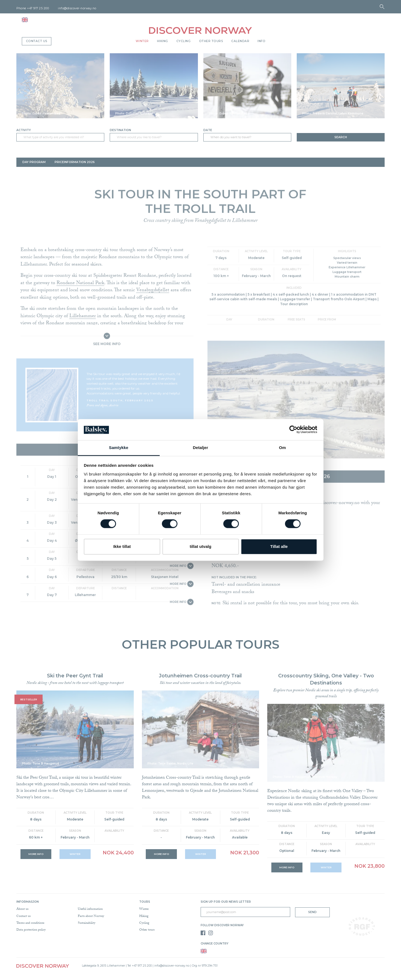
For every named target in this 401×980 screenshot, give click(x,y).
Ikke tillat (122, 546)
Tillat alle (279, 546)
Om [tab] (282, 448)
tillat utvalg (200, 546)
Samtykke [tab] (119, 448)
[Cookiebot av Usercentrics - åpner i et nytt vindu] (293, 430)
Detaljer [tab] (201, 448)
